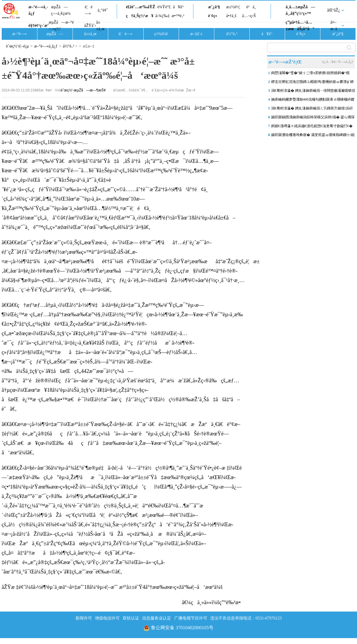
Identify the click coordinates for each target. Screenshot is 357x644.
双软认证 (131, 618)
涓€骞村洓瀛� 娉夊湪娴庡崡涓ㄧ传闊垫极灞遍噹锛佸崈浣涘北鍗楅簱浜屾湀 (313, 92)
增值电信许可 (107, 618)
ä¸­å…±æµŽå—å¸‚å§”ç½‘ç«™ (300, 10)
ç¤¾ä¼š (161, 34)
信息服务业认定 (157, 618)
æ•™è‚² (178, 16)
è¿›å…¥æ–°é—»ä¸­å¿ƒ (338, 62)
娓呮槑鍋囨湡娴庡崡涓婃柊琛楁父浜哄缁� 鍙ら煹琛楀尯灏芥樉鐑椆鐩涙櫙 (313, 118)
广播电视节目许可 (191, 618)
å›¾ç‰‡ (163, 16)
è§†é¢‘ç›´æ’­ (39, 26)
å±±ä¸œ (100, 26)
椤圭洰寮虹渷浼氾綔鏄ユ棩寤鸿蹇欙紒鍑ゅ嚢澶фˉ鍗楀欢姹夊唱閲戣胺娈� (312, 83)
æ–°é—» (19, 34)
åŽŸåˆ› (90, 26)
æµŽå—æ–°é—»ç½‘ (61, 26)
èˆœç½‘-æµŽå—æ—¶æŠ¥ (83, 90)
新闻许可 (84, 618)
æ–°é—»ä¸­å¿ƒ (38, 10)
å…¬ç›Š (249, 16)
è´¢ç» (214, 16)
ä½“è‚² (232, 34)
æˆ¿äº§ (214, 7)
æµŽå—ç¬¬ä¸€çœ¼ (61, 10)
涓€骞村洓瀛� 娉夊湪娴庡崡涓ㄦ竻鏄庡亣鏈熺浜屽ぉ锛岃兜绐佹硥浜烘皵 (312, 109)
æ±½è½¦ (233, 7)
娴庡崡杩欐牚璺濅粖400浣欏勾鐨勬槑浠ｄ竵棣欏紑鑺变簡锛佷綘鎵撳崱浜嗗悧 (313, 101)
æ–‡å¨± (196, 34)
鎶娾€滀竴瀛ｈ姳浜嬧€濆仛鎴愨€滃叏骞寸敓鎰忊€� (312, 126)
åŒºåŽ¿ (334, 10)
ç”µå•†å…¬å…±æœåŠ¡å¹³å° (300, 26)
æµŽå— (55, 34)
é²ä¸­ (251, 7)
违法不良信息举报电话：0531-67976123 (246, 618)
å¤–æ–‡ (334, 26)
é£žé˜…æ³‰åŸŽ (140, 7)
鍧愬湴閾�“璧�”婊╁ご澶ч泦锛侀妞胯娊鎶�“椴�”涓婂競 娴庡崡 (310, 74)
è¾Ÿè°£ (164, 7)
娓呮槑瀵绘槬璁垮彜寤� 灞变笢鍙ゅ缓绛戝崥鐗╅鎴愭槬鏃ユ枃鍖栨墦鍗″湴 (313, 136)
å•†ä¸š (231, 16)
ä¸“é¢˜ (103, 10)
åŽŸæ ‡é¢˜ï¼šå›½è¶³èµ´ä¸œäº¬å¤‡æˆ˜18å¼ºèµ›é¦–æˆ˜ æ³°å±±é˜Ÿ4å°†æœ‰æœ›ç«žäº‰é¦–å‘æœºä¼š (112, 587)
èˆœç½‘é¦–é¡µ (18, 46)
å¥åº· (179, 7)
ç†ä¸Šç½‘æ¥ (140, 16)
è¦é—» (89, 10)
